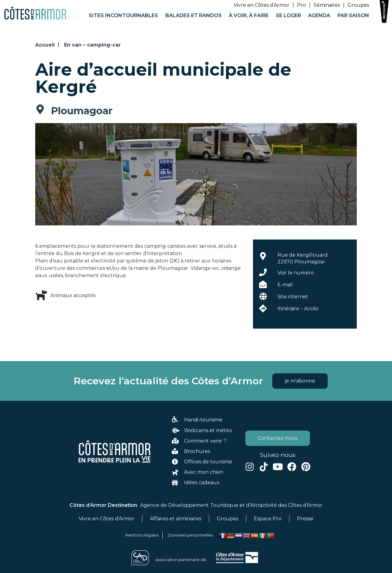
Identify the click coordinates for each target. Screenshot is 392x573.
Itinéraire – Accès (298, 309)
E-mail (285, 285)
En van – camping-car (92, 45)
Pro (302, 5)
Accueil (45, 45)
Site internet (293, 297)
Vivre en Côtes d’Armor (262, 5)
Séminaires (327, 5)
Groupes (358, 5)
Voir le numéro (296, 273)
